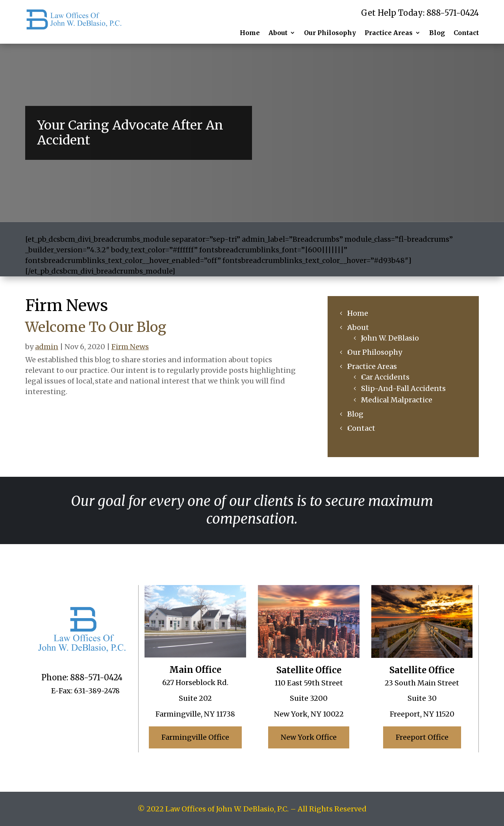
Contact (466, 33)
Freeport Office (422, 737)
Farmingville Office (195, 737)
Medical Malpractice (397, 400)
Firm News (130, 347)
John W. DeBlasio (390, 338)
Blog (437, 33)
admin (47, 347)
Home (250, 33)
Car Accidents (385, 377)
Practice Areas (389, 33)
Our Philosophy (330, 33)
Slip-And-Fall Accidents (403, 388)
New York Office (309, 737)
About (278, 33)
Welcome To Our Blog (96, 327)
